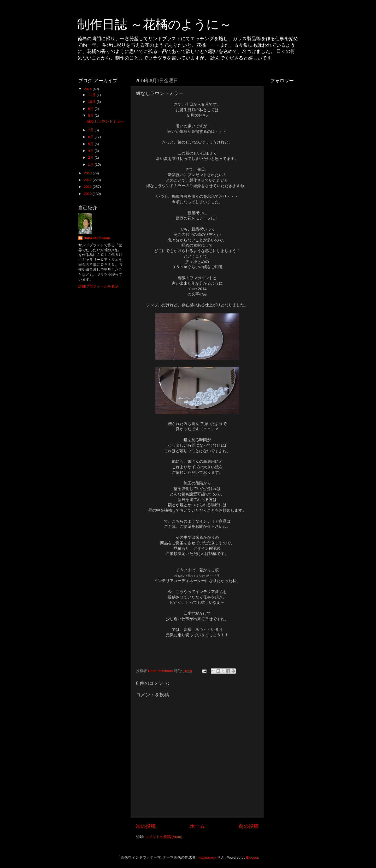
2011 (88, 187)
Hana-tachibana (97, 238)
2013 (88, 173)
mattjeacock (207, 857)
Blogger (252, 857)
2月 (91, 157)
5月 (91, 144)
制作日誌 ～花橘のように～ (154, 24)
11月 (92, 95)
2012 (88, 180)
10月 (92, 102)
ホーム (197, 826)
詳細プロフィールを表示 (98, 286)
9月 (91, 109)
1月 (91, 164)
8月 (91, 115)
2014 (88, 89)
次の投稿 (146, 826)
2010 (88, 194)
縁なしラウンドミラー (105, 121)
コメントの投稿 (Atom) (164, 837)
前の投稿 (249, 826)
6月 (91, 137)
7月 (91, 130)
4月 (91, 151)
